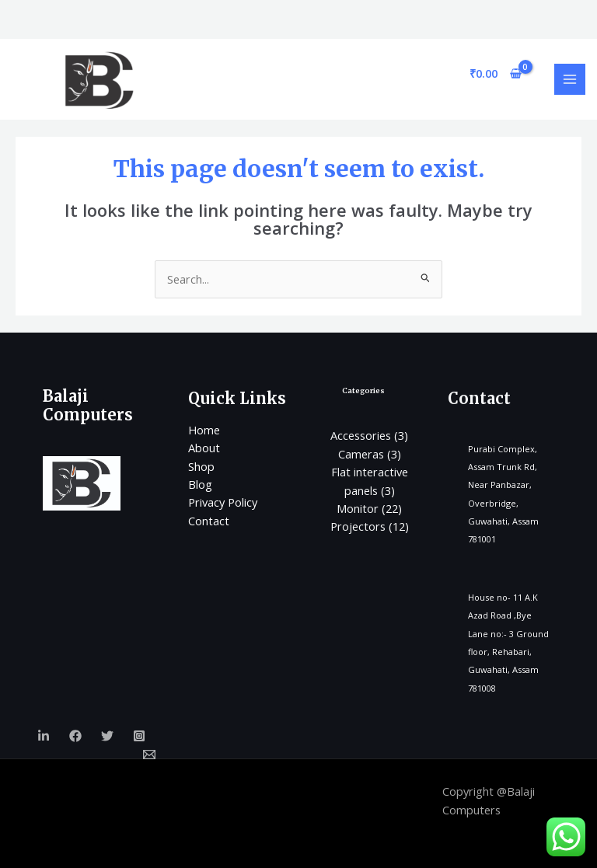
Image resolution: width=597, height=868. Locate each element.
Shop (201, 466)
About (204, 448)
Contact (209, 521)
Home (204, 430)
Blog (200, 484)
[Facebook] (75, 736)
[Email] (149, 755)
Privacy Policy (223, 502)
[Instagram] (139, 736)
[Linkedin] (44, 736)
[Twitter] (107, 736)
